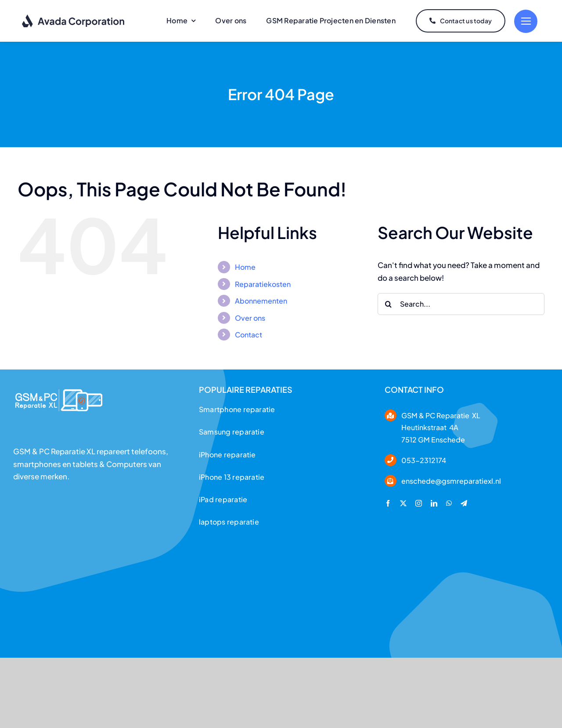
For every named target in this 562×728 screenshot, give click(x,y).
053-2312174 (424, 460)
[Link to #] (526, 21)
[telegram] (464, 503)
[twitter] (403, 503)
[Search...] (461, 304)
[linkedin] (434, 503)
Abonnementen (261, 301)
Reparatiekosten (263, 284)
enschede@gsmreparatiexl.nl (451, 481)
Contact (249, 335)
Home (245, 267)
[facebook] (388, 503)
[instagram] (419, 503)
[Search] (389, 304)
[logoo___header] (59, 386)
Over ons (250, 318)
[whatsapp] (449, 503)
